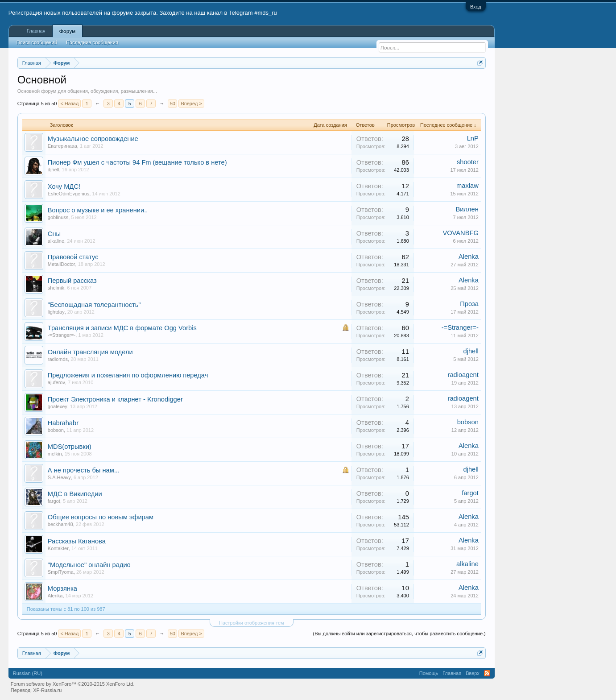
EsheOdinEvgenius (69, 194)
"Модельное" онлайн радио (89, 565)
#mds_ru (266, 13)
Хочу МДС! (64, 186)
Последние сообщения (92, 42)
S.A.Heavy (59, 477)
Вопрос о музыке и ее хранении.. (98, 210)
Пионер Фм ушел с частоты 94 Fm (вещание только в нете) (137, 162)
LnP (473, 138)
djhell (54, 170)
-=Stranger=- (62, 335)
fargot (54, 501)
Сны (54, 234)
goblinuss (58, 217)
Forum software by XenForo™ (73, 684)
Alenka (469, 257)
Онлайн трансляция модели (90, 352)
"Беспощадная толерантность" (94, 305)
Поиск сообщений (37, 42)
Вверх (473, 673)
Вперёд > (191, 104)
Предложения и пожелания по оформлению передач (128, 375)
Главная (36, 31)
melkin (55, 454)
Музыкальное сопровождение (93, 139)
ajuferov (56, 382)
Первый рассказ (72, 281)
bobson (56, 430)
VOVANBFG (460, 233)
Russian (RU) (28, 673)
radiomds (58, 359)
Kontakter (58, 548)
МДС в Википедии (75, 494)
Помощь (429, 673)
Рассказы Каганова (77, 541)
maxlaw (467, 186)
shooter (468, 162)
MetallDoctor (62, 264)
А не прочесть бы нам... (84, 470)
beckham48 (60, 524)
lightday (56, 312)
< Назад (69, 104)
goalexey (58, 406)
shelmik (56, 288)
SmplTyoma (61, 572)
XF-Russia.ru (47, 690)
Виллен (467, 209)
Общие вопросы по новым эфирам (101, 517)
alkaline (56, 241)
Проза (469, 304)
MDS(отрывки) (70, 447)
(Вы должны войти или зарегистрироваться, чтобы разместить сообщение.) (399, 634)
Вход (476, 7)
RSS (487, 673)
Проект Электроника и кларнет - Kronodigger (115, 399)
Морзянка (62, 588)
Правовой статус (73, 257)
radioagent (463, 375)
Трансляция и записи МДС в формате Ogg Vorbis (122, 328)
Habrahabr (63, 423)
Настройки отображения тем (252, 623)
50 (173, 104)
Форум (68, 31)
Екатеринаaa (62, 146)
